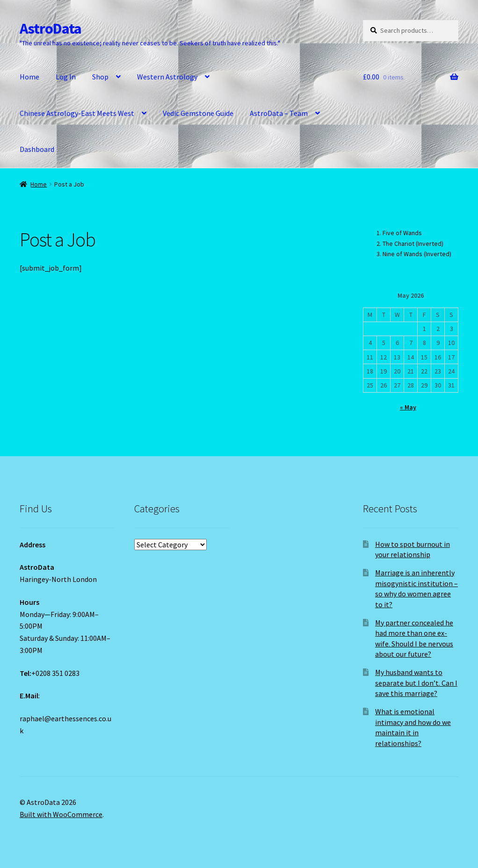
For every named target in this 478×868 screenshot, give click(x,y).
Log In (66, 77)
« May (408, 407)
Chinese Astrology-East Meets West (77, 113)
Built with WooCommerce (61, 814)
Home (29, 77)
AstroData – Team (279, 113)
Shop (100, 77)
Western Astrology (167, 77)
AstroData (51, 29)
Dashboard (37, 149)
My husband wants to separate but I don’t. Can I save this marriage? (416, 683)
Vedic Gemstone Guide (198, 113)
